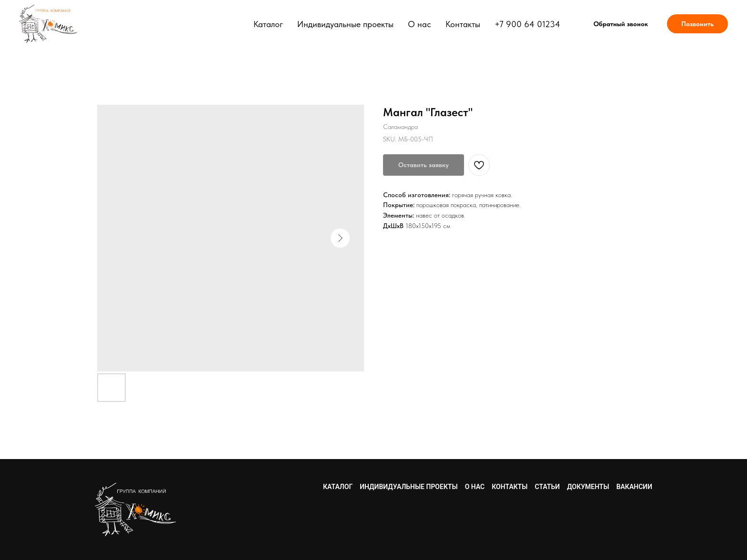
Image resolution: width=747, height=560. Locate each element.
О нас (419, 24)
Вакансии (634, 487)
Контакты (463, 24)
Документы (588, 487)
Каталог (268, 24)
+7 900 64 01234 (527, 24)
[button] (621, 24)
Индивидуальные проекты (345, 24)
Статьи (548, 487)
